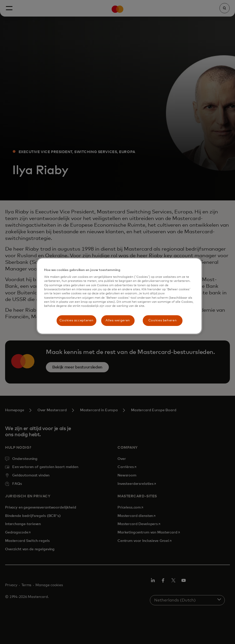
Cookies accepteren (76, 320)
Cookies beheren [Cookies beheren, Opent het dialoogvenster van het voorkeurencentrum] (163, 320)
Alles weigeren (118, 320)
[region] (119, 296)
